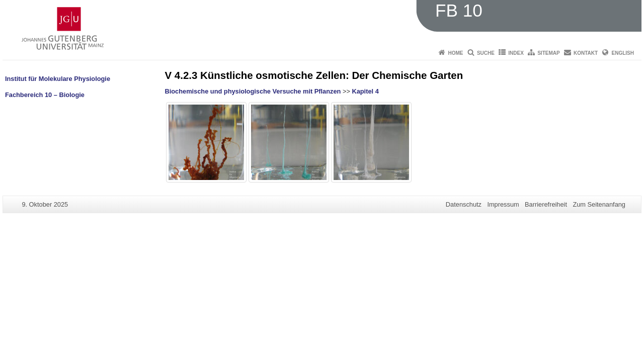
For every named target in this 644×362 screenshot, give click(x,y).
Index (516, 53)
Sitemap (548, 53)
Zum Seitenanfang (599, 204)
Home (456, 53)
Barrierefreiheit (546, 204)
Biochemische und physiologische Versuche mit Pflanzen (253, 91)
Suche (486, 53)
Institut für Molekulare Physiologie (58, 79)
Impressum (503, 204)
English (623, 53)
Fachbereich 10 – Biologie (45, 95)
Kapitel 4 (365, 91)
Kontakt (586, 53)
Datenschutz (464, 204)
